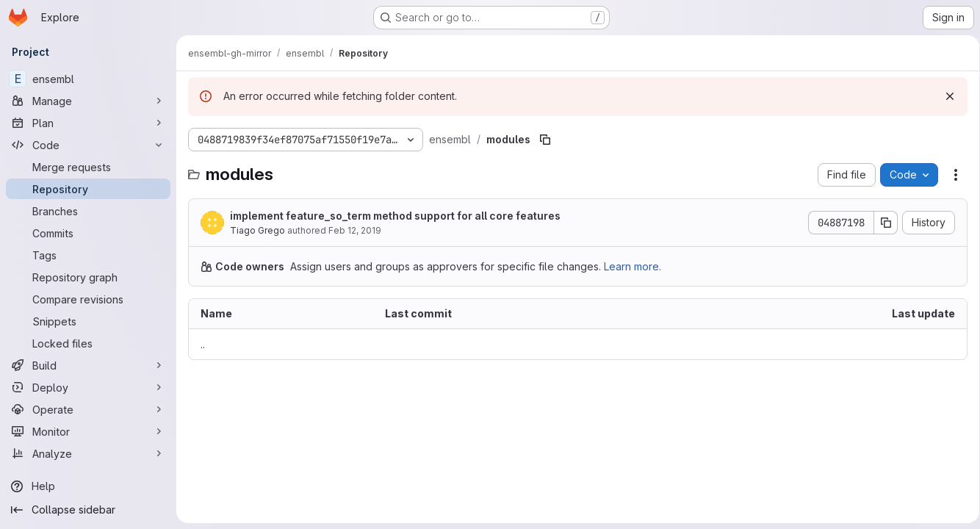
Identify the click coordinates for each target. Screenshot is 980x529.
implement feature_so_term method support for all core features (395, 216)
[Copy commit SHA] (881, 223)
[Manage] (88, 101)
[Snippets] (88, 321)
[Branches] (88, 211)
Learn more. (633, 266)
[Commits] (88, 233)
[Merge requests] (88, 167)
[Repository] (88, 189)
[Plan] (88, 123)
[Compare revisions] (88, 299)
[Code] (88, 145)
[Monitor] (88, 431)
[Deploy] (88, 387)
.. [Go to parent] (203, 344)
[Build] (88, 365)
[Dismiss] (945, 96)
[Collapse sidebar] (88, 510)
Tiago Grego (257, 230)
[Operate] (88, 409)
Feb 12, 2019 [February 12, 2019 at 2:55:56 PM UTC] (355, 230)
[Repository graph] (88, 277)
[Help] (88, 486)
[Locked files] (88, 343)
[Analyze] (88, 453)
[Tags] (88, 255)
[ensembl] (88, 79)
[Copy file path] (545, 140)
